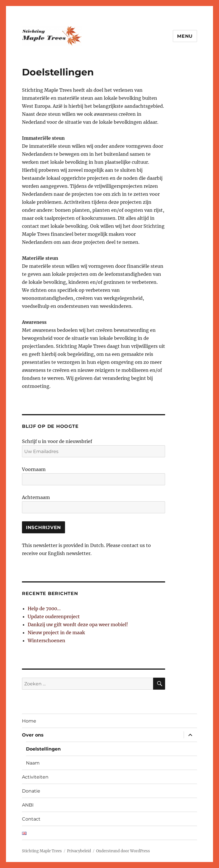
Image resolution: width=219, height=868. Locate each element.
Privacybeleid (79, 851)
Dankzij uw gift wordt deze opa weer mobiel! (78, 624)
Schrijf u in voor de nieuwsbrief (57, 441)
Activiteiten (35, 777)
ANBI (28, 805)
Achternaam (36, 497)
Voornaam (34, 469)
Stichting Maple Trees (42, 851)
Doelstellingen (43, 749)
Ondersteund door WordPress (123, 851)
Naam (33, 763)
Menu (185, 36)
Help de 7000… (44, 608)
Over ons (33, 735)
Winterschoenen (46, 640)
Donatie (31, 791)
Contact (31, 819)
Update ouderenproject (54, 616)
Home (29, 721)
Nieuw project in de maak (56, 632)
